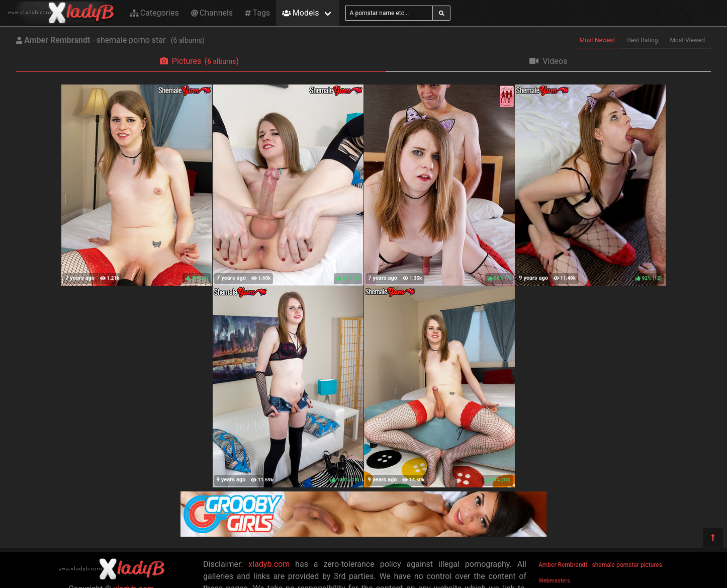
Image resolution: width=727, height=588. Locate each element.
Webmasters (554, 581)
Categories (154, 13)
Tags (257, 13)
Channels (212, 13)
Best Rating (642, 40)
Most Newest (598, 40)
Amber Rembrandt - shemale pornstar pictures (600, 565)
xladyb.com (269, 564)
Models (300, 13)
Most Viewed (688, 40)
